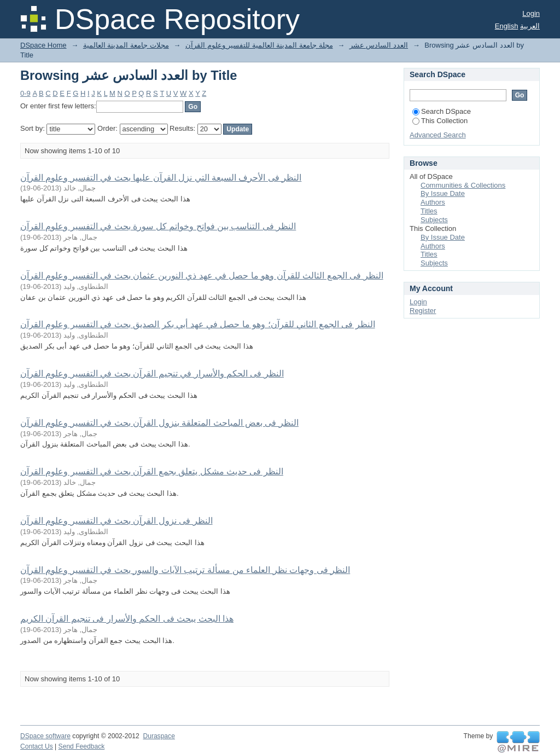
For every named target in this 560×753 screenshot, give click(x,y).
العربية (530, 26)
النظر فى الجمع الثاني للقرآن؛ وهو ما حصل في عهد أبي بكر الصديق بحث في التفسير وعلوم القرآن (198, 324)
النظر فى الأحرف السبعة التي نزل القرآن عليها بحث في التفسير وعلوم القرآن (161, 178)
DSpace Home (43, 45)
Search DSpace (442, 111)
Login (531, 13)
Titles (429, 211)
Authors (433, 202)
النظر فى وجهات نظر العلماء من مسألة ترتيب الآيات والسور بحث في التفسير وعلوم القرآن (185, 570)
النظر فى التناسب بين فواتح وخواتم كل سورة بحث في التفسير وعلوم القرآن (158, 226)
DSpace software (45, 736)
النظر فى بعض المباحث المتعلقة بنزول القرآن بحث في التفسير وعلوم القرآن (159, 423)
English (507, 26)
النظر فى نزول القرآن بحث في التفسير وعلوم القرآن (116, 521)
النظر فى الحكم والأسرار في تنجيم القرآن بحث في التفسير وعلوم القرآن (152, 373)
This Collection (440, 121)
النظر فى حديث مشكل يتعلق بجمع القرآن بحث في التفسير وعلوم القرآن (152, 471)
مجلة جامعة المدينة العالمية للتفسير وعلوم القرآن (259, 45)
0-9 (25, 93)
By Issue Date (443, 193)
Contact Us (37, 746)
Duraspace (159, 736)
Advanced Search (438, 135)
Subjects (434, 220)
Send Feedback (82, 746)
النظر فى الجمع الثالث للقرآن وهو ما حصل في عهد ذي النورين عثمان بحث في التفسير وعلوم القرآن (202, 276)
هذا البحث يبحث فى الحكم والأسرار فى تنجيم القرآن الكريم (127, 619)
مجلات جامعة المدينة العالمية (126, 45)
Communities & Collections (463, 185)
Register (423, 311)
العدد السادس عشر (379, 45)
